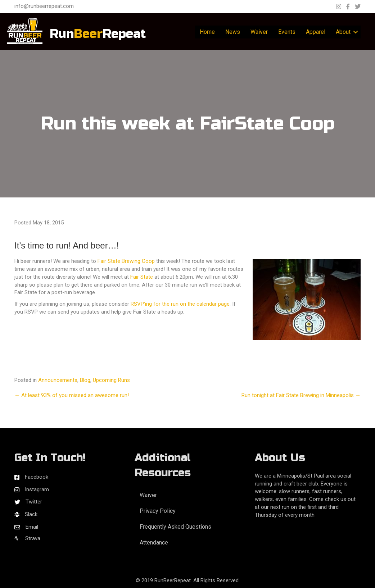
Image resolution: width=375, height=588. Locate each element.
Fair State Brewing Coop (126, 261)
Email (32, 527)
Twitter (34, 502)
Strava (27, 538)
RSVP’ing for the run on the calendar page (180, 304)
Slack (31, 514)
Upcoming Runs (111, 380)
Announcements (58, 380)
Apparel (316, 32)
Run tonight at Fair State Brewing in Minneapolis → (301, 395)
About (343, 32)
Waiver (259, 32)
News (233, 32)
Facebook (37, 477)
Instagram (37, 489)
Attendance (154, 543)
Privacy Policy (158, 511)
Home (207, 32)
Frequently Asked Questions (175, 527)
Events (287, 32)
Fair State (142, 277)
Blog (85, 380)
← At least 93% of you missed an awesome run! (72, 395)
